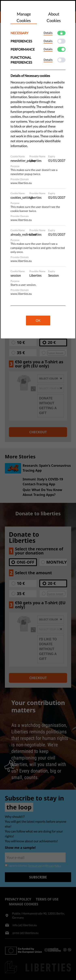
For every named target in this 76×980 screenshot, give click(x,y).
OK (38, 320)
